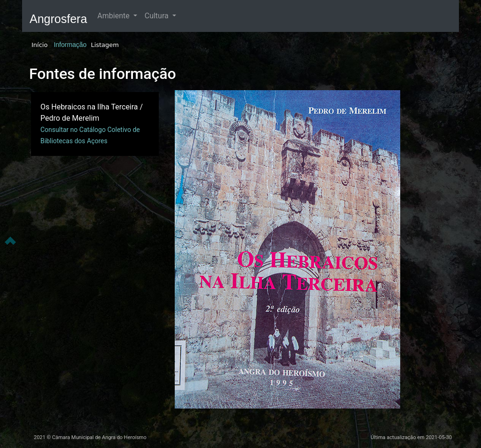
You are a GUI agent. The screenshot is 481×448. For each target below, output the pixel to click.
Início (39, 45)
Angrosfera (58, 19)
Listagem (105, 45)
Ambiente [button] (114, 16)
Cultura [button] (158, 16)
